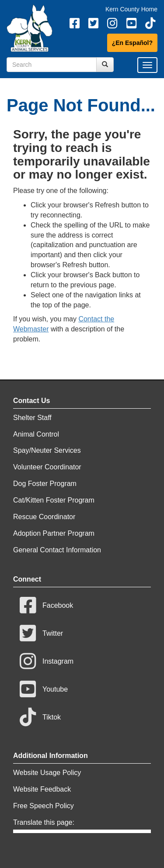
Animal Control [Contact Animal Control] (36, 434)
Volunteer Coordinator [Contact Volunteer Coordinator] (47, 467)
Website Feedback (42, 789)
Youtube (44, 689)
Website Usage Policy (47, 773)
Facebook (46, 605)
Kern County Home (131, 9)
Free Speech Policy (44, 806)
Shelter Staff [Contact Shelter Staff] (32, 418)
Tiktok (40, 717)
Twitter (41, 633)
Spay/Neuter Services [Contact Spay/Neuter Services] (47, 450)
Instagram (47, 661)
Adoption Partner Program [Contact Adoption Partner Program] (54, 533)
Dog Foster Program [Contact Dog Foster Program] (45, 484)
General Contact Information (57, 550)
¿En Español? (132, 43)
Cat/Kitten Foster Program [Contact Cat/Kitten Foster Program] (54, 500)
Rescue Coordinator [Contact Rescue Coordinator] (44, 517)
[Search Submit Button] (105, 65)
